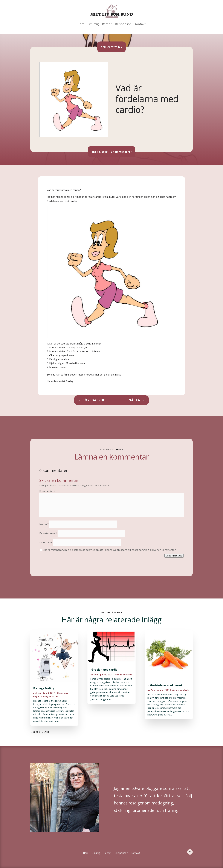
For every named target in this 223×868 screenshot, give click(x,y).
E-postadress (48, 533)
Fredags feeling (44, 688)
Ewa (39, 693)
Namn (44, 524)
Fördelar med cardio (104, 670)
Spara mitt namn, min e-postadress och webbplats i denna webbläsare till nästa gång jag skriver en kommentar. (110, 550)
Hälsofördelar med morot (165, 685)
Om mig (93, 24)
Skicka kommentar (174, 556)
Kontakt (140, 24)
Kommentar (47, 491)
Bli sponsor (123, 24)
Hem (81, 24)
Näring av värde (112, 47)
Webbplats (46, 542)
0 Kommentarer (121, 152)
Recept (107, 24)
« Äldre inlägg (40, 732)
